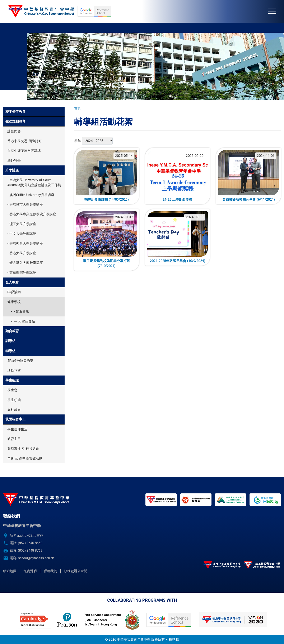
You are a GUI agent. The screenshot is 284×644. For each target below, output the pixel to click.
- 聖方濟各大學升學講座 (25, 263)
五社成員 (14, 410)
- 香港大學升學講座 (22, 253)
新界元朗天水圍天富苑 (27, 535)
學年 (78, 141)
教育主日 (14, 439)
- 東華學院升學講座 (22, 273)
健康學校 (14, 302)
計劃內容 (14, 131)
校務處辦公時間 (76, 571)
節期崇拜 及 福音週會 (23, 448)
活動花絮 (14, 370)
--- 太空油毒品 (24, 321)
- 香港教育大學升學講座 (25, 243)
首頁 (78, 108)
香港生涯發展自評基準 (24, 151)
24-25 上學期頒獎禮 (177, 199)
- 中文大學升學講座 (22, 234)
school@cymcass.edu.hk (36, 558)
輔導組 (10, 351)
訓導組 (10, 341)
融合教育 (12, 331)
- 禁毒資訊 (21, 312)
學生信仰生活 (17, 429)
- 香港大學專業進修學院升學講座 (32, 214)
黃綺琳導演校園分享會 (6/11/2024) (249, 199)
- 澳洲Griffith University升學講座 (31, 195)
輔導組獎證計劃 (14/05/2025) (107, 199)
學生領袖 (14, 400)
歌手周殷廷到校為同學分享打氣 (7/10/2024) (107, 263)
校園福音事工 (15, 419)
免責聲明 (30, 571)
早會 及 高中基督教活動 (25, 458)
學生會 (12, 390)
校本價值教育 (15, 112)
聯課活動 (14, 292)
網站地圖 (10, 571)
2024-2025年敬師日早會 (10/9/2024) (178, 261)
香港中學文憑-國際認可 (25, 141)
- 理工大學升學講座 (22, 224)
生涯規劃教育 (15, 121)
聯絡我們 (50, 571)
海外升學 (14, 161)
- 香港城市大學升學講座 (25, 205)
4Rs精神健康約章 (20, 361)
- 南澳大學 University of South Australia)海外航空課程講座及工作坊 (34, 183)
